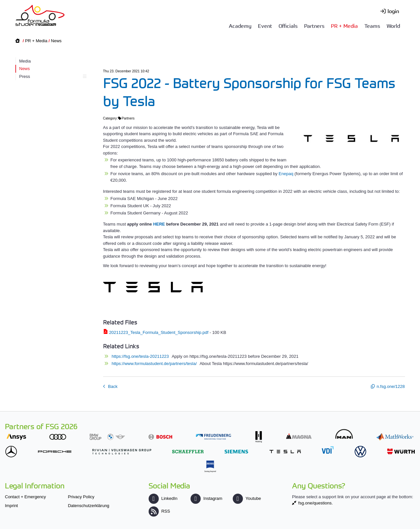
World (393, 26)
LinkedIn (163, 498)
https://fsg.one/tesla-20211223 (141, 356)
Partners (314, 26)
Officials (288, 26)
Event (265, 26)
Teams (372, 26)
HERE (159, 224)
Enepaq (286, 174)
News (56, 41)
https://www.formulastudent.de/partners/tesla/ (155, 364)
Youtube (247, 498)
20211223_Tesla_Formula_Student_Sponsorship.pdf (159, 332)
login (393, 11)
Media (25, 61)
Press (52, 76)
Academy (240, 26)
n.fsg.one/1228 (391, 386)
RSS (159, 511)
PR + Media (344, 26)
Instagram (206, 498)
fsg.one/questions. (316, 503)
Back (112, 386)
